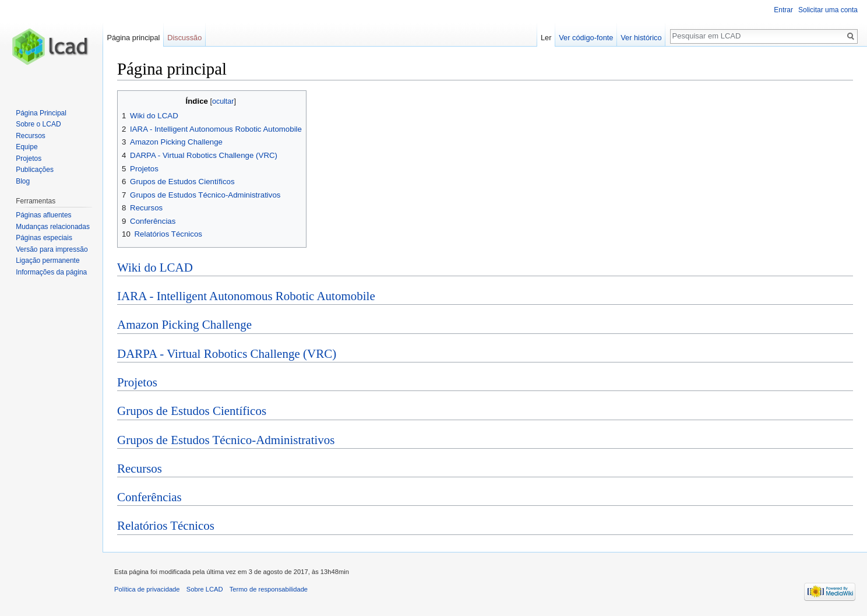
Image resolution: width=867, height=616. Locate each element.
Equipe (27, 147)
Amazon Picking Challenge (184, 325)
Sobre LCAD (205, 589)
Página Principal (41, 113)
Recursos (140, 469)
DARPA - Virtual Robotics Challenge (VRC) (227, 354)
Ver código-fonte (586, 38)
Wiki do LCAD (155, 267)
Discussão (184, 38)
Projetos (137, 382)
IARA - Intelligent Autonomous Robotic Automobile (246, 296)
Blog (23, 181)
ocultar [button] (223, 101)
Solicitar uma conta (828, 10)
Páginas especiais (44, 238)
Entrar (783, 10)
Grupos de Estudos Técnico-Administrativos (226, 440)
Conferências (149, 497)
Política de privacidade (147, 589)
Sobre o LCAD (38, 124)
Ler (546, 38)
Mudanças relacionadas (53, 227)
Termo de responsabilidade (269, 589)
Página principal (133, 38)
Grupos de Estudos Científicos (192, 411)
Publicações (35, 170)
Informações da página (51, 272)
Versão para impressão (52, 249)
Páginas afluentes (43, 215)
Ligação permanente (47, 261)
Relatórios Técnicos (166, 526)
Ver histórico (641, 38)
